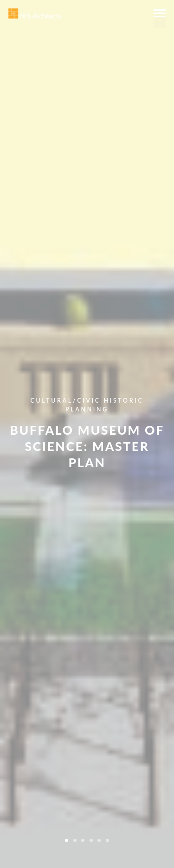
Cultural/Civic (66, 401)
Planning (87, 409)
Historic (123, 401)
